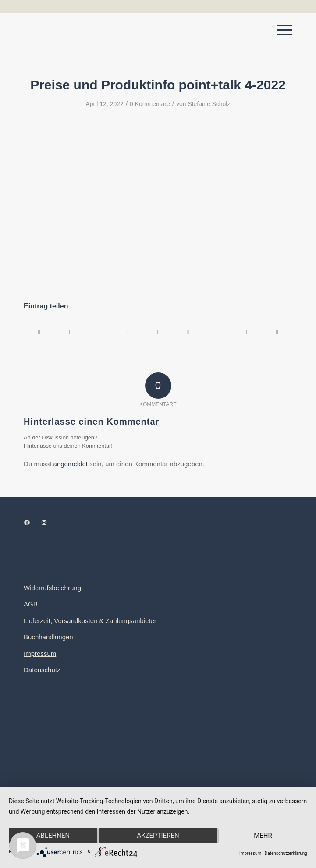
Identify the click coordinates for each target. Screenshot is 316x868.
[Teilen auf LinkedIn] (158, 332)
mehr (263, 836)
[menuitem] (280, 30)
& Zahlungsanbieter (127, 621)
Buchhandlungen (48, 637)
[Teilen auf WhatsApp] (99, 332)
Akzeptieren (158, 836)
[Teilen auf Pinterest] (129, 332)
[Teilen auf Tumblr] (188, 332)
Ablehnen (53, 836)
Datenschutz (42, 670)
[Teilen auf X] (69, 332)
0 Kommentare (150, 104)
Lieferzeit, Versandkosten (60, 621)
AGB (31, 604)
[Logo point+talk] (131, 30)
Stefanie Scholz (209, 104)
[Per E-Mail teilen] (277, 332)
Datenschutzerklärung (286, 853)
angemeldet (71, 464)
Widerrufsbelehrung (52, 588)
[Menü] (280, 30)
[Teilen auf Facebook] (39, 332)
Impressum (40, 654)
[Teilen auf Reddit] (247, 332)
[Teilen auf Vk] (218, 332)
